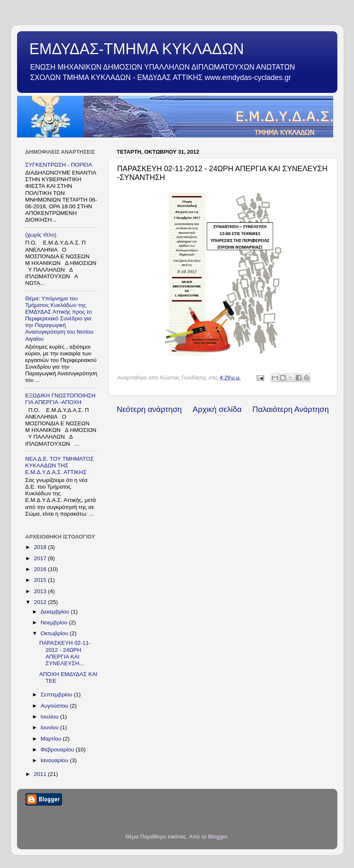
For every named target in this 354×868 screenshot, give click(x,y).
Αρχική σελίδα (217, 409)
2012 (41, 602)
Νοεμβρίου (55, 622)
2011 (41, 774)
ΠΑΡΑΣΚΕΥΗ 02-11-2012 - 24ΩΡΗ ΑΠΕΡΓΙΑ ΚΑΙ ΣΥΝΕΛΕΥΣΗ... (65, 653)
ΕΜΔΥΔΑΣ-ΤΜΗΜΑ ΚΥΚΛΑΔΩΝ (137, 49)
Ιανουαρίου (55, 760)
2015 (41, 580)
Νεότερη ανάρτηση (150, 409)
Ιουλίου (51, 717)
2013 (41, 591)
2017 (41, 558)
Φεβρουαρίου (58, 750)
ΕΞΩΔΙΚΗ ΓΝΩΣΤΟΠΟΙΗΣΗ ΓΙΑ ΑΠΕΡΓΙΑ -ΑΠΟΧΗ (61, 399)
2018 (41, 547)
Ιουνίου (51, 727)
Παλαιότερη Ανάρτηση (291, 409)
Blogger (218, 837)
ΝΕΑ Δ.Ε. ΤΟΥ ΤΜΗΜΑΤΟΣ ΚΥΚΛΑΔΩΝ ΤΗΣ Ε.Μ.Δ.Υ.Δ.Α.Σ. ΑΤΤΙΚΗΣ (60, 465)
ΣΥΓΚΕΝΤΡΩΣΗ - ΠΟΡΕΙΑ (59, 165)
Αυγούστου (55, 706)
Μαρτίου (52, 739)
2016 (41, 569)
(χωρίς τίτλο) (41, 235)
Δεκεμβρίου (56, 612)
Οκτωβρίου (55, 633)
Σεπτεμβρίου (57, 695)
